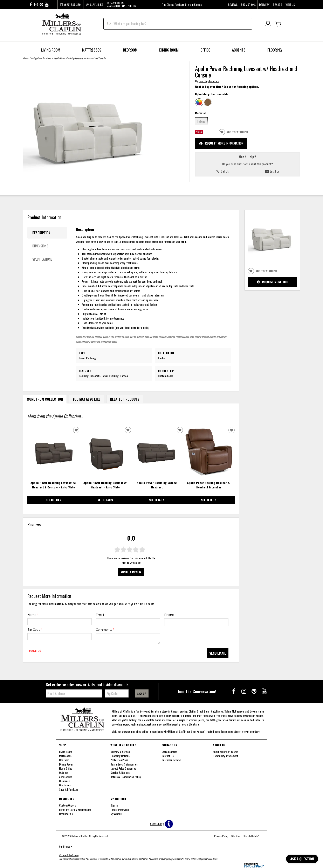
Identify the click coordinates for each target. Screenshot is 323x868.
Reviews (233, 5)
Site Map (236, 836)
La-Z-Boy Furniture (209, 81)
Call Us (222, 171)
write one (135, 563)
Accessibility (157, 824)
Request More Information (221, 144)
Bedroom (130, 50)
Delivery (264, 5)
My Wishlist (116, 814)
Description (41, 233)
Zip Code (35, 630)
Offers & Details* (251, 836)
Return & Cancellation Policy (126, 777)
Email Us (272, 171)
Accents (239, 50)
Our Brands (66, 846)
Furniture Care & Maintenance (75, 809)
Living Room (51, 50)
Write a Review (131, 572)
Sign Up (142, 693)
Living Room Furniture (41, 58)
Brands (277, 5)
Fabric (201, 121)
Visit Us (290, 5)
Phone (170, 615)
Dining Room (169, 50)
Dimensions (40, 246)
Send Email (218, 653)
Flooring (275, 50)
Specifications (42, 259)
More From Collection (45, 399)
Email (101, 615)
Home (26, 58)
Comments (105, 630)
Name (33, 615)
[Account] (268, 24)
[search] (178, 24)
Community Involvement (225, 756)
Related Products (125, 399)
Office (205, 50)
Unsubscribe (66, 814)
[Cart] (278, 24)
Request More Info (272, 282)
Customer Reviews (171, 760)
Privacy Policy (221, 836)
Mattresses (92, 50)
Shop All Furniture (69, 789)
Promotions (248, 5)
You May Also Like (87, 399)
